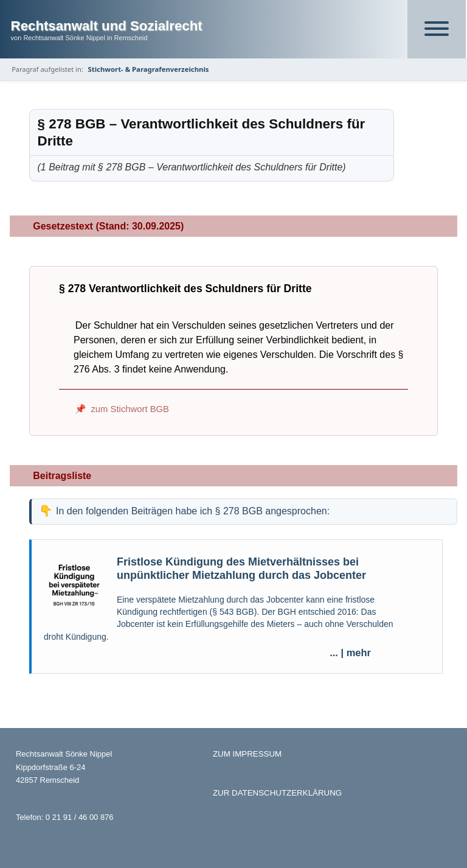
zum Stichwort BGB (130, 409)
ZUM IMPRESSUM (247, 754)
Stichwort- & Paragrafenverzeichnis (149, 69)
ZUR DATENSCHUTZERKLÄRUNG (277, 793)
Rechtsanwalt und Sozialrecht (107, 26)
